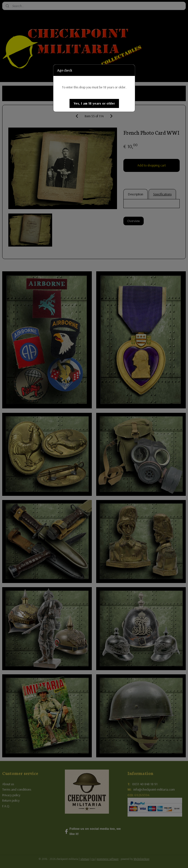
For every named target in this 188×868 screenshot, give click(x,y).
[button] (94, 103)
